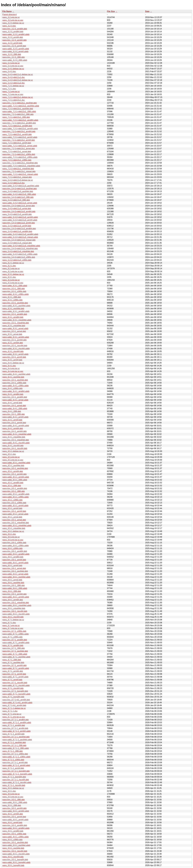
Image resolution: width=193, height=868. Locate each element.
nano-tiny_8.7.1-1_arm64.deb (15, 728)
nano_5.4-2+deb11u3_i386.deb (16, 200)
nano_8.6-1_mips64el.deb (14, 608)
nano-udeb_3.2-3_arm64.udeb (16, 49)
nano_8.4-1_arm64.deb (13, 428)
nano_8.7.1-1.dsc (10, 711)
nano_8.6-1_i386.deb (12, 591)
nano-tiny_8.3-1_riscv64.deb (15, 346)
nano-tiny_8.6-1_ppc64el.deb (15, 571)
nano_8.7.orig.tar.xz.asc (13, 628)
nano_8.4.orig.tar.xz (11, 368)
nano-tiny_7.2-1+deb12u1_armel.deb (19, 149)
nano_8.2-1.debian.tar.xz (13, 263)
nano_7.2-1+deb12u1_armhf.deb (17, 143)
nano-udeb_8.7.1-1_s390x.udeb (16, 757)
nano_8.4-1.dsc (9, 366)
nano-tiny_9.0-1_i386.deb (13, 800)
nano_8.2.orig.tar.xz (11, 269)
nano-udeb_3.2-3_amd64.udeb (16, 34)
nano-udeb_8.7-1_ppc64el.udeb (16, 657)
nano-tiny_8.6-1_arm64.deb (14, 594)
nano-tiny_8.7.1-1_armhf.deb (15, 763)
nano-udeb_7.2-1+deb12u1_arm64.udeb (20, 129)
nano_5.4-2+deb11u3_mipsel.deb (17, 243)
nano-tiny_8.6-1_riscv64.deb (15, 611)
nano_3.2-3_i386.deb (12, 54)
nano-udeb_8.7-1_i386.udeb (15, 654)
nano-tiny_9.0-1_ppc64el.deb (15, 842)
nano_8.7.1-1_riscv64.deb (14, 785)
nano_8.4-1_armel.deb (12, 403)
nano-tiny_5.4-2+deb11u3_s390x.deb (19, 257)
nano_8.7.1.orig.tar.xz (12, 714)
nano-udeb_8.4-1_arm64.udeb (16, 426)
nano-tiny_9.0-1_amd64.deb (15, 825)
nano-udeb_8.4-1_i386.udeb (15, 409)
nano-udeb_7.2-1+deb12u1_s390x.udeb (20, 157)
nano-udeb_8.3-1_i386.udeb (15, 286)
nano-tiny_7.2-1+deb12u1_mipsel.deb (19, 171)
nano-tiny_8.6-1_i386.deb (13, 585)
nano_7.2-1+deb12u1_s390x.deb (17, 160)
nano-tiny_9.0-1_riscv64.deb (15, 851)
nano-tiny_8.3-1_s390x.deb (14, 291)
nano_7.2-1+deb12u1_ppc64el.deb (18, 109)
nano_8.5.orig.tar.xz (11, 457)
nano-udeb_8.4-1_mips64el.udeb (17, 434)
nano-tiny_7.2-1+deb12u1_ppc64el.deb (20, 103)
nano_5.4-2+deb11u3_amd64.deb (17, 231)
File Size (111, 11)
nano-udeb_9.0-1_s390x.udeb (16, 837)
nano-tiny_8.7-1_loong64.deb (15, 691)
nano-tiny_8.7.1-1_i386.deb (14, 745)
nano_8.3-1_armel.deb (12, 334)
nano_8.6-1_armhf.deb (12, 566)
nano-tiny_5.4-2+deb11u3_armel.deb (19, 206)
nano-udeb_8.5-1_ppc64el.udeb (16, 463)
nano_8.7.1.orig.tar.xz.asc (14, 717)
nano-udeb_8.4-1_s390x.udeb (16, 386)
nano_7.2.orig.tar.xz (11, 92)
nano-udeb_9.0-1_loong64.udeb (16, 862)
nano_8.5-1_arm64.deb (13, 471)
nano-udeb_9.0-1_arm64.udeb (16, 811)
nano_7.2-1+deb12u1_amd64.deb (17, 126)
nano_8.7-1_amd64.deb (13, 645)
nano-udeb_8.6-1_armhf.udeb (15, 563)
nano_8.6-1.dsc (9, 534)
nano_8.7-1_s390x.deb (12, 637)
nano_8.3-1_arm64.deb (13, 343)
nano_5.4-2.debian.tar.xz (13, 69)
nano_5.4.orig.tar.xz (11, 63)
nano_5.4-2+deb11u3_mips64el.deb (18, 251)
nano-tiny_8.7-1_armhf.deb (14, 674)
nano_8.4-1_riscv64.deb (13, 446)
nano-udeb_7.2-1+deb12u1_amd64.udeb (20, 120)
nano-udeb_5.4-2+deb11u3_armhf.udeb (20, 220)
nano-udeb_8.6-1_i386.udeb (15, 588)
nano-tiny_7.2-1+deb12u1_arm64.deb (19, 131)
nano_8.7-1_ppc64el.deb (13, 663)
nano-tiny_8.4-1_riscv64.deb (15, 448)
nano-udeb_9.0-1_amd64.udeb (16, 828)
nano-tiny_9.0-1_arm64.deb (14, 808)
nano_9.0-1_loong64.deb (13, 865)
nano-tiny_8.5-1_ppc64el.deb (15, 468)
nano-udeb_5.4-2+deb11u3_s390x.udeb (20, 254)
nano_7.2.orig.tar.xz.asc (13, 94)
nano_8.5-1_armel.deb (12, 517)
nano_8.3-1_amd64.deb (13, 317)
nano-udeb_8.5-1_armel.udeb (15, 514)
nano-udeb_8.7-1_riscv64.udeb (16, 685)
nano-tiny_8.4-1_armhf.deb (14, 423)
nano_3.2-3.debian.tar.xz (13, 23)
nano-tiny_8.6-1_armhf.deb (14, 560)
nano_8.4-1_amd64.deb (13, 394)
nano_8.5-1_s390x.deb (12, 500)
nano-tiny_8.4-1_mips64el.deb (16, 440)
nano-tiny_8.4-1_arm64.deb (14, 431)
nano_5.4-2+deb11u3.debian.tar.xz (18, 180)
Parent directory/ (10, 14)
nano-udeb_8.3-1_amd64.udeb (16, 311)
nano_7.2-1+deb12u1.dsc (14, 100)
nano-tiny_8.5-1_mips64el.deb (16, 523)
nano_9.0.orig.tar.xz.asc (13, 797)
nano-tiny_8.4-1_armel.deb (14, 406)
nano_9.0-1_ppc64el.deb (13, 848)
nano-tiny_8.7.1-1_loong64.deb (16, 771)
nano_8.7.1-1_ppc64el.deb (14, 742)
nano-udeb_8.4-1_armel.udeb (15, 400)
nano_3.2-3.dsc (9, 26)
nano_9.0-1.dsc (9, 791)
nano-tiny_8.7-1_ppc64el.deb (15, 651)
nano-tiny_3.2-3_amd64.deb (15, 29)
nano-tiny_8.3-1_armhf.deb (14, 357)
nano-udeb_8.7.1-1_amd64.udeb (17, 723)
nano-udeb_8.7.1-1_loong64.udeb (17, 774)
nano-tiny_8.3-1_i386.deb (13, 289)
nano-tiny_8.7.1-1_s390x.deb (15, 754)
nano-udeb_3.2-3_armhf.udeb (15, 52)
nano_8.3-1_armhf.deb (12, 360)
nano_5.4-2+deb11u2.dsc (14, 83)
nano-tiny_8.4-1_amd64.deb (15, 397)
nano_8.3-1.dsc (9, 277)
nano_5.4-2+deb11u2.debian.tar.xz (18, 80)
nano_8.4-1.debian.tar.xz (13, 363)
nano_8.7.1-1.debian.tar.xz (14, 708)
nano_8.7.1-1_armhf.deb (13, 768)
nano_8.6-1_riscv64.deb (13, 617)
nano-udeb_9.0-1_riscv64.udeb (16, 854)
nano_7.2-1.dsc (9, 89)
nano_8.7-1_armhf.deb (12, 680)
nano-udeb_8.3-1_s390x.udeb (16, 294)
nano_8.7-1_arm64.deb (13, 671)
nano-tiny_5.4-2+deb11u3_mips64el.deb (20, 249)
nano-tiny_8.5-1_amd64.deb (15, 488)
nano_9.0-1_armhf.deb (12, 823)
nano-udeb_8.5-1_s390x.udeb (16, 497)
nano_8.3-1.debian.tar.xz (13, 274)
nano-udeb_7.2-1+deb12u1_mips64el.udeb (21, 166)
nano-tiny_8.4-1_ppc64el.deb (15, 380)
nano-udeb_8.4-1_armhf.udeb (15, 417)
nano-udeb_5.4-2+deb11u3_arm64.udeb (20, 217)
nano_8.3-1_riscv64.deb (13, 351)
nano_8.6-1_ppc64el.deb (13, 583)
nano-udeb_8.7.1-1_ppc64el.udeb (17, 740)
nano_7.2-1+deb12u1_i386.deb (16, 117)
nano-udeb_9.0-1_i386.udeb (15, 802)
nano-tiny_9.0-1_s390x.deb (14, 834)
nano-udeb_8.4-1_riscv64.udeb (16, 443)
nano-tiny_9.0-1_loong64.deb (15, 860)
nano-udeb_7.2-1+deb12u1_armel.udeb (20, 146)
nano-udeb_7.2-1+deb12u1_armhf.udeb (20, 137)
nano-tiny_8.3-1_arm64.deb (14, 340)
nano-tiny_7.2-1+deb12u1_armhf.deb (19, 140)
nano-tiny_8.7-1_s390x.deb (14, 631)
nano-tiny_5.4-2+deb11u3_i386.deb (18, 197)
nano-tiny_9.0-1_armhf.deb (14, 817)
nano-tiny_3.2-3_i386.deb (13, 57)
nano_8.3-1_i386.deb (12, 297)
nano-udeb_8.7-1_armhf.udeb (15, 677)
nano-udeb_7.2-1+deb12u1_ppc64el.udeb (21, 106)
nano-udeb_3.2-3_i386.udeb (15, 60)
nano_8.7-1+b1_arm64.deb (14, 705)
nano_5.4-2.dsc (9, 71)
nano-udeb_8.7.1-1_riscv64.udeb (17, 782)
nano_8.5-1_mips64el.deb (14, 528)
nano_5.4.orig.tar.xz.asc (13, 66)
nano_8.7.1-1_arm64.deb (13, 734)
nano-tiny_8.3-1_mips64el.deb (16, 323)
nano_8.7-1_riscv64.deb (13, 688)
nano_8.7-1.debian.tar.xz (13, 620)
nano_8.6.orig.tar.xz (11, 537)
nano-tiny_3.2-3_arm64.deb (14, 40)
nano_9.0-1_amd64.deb (13, 831)
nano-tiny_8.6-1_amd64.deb (15, 551)
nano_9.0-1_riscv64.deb (13, 857)
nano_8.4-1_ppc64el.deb (13, 377)
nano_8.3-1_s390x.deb (12, 300)
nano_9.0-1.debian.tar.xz (13, 788)
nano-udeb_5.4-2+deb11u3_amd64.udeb (20, 234)
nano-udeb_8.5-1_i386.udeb (15, 480)
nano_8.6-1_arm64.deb (13, 600)
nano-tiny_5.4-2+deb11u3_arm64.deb (19, 211)
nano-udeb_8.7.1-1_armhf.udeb (16, 765)
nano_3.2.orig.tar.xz (11, 17)
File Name (7, 11)
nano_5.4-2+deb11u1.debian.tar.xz (18, 74)
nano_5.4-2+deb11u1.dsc (14, 77)
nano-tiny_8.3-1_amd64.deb (15, 314)
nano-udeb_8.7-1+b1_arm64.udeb (17, 703)
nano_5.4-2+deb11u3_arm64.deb (17, 214)
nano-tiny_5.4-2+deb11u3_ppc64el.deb (20, 189)
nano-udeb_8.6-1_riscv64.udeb (16, 614)
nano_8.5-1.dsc (9, 454)
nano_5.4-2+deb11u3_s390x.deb (17, 260)
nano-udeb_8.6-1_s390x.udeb (16, 546)
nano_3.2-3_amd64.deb (13, 32)
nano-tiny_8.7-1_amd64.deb (15, 640)
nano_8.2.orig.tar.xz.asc (13, 271)
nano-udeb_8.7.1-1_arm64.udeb (16, 731)
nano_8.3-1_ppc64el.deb (13, 309)
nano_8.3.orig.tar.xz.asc (13, 283)
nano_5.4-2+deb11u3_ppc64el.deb (18, 191)
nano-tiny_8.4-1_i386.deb (13, 414)
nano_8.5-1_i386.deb (12, 486)
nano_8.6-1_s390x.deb (12, 548)
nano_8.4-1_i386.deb (12, 411)
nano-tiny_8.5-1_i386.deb (13, 491)
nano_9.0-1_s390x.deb (12, 840)
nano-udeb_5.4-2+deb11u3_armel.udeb (20, 203)
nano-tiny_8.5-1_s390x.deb (14, 503)
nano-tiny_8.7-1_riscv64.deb (15, 683)
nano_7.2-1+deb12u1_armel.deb (17, 152)
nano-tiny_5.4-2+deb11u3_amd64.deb (19, 229)
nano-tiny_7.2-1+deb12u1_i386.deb (18, 114)
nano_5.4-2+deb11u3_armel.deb (17, 209)
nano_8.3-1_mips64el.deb (14, 326)
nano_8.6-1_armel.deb (12, 580)
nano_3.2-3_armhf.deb (12, 43)
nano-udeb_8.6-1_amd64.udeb (16, 554)
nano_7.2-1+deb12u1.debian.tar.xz (18, 97)
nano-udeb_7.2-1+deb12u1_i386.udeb (19, 112)
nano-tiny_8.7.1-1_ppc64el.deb (16, 737)
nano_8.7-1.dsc (9, 623)
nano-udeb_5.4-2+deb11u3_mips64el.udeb (21, 246)
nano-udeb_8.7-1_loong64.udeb (16, 694)
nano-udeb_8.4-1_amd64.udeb (16, 391)
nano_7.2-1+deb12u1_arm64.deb (17, 134)
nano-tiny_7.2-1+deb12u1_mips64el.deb (20, 163)
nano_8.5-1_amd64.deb (13, 483)
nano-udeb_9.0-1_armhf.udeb (15, 820)
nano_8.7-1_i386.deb (12, 660)
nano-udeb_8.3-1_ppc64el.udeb (16, 306)
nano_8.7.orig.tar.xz (11, 625)
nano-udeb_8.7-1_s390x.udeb (16, 634)
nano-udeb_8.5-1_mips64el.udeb (17, 525)
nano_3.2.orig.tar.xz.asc (13, 20)
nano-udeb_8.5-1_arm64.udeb (16, 477)
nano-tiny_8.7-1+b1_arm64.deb (16, 700)
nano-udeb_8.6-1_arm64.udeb (16, 597)
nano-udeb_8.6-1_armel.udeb (15, 574)
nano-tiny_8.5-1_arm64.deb (14, 474)
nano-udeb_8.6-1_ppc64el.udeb (16, 577)
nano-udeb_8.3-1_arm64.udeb (16, 337)
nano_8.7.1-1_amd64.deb (14, 725)
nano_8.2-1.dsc (9, 266)
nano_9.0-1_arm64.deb (13, 814)
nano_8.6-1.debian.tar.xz (13, 531)
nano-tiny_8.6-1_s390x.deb (14, 543)
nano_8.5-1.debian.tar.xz (13, 451)
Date (147, 11)
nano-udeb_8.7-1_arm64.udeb (16, 668)
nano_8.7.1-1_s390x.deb (13, 760)
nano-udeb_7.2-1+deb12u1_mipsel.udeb (20, 174)
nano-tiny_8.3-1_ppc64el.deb (15, 303)
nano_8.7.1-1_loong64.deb (14, 777)
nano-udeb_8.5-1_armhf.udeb (15, 506)
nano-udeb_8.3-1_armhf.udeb (15, 354)
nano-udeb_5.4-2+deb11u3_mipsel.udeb (20, 237)
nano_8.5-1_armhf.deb (12, 508)
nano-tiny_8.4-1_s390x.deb (14, 383)
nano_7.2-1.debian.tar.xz (13, 86)
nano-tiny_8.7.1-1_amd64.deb (16, 720)
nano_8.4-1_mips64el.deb (14, 437)
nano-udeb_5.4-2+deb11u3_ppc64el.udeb (21, 186)
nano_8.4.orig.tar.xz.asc (13, 371)
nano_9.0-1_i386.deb (12, 805)
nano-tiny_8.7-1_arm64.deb (14, 665)
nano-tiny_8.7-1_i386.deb (13, 648)
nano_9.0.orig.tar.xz (11, 794)
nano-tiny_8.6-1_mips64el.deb (16, 603)
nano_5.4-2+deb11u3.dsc (14, 183)
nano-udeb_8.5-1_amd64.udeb (16, 494)
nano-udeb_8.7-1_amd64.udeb (16, 643)
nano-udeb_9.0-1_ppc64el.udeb (16, 845)
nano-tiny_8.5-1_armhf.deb (14, 511)
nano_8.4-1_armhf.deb (12, 420)
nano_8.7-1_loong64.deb (13, 697)
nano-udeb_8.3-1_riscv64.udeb (16, 349)
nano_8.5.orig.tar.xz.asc (13, 460)
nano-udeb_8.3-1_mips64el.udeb (17, 320)
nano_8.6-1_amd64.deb (13, 557)
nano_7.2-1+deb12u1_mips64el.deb (18, 169)
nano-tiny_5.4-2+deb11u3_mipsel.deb (19, 240)
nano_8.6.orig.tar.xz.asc (13, 540)
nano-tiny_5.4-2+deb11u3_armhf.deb (19, 223)
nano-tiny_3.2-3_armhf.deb (14, 46)
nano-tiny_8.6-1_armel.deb (14, 568)
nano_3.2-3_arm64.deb (13, 37)
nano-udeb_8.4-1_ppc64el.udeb (16, 374)
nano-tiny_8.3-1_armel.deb (14, 331)
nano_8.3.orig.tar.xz (11, 280)
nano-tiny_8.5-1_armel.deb (14, 520)
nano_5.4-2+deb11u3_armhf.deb (17, 226)
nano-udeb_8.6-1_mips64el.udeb (17, 605)
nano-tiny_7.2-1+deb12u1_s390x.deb (19, 154)
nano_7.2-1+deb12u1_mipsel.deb (17, 177)
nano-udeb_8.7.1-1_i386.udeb (16, 748)
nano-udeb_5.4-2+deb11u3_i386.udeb (19, 194)
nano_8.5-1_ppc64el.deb (13, 466)
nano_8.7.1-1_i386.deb (12, 751)
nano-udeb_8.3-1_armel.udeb (15, 328)
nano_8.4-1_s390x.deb (12, 388)
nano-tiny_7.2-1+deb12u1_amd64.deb (19, 123)
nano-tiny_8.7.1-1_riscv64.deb (16, 780)
